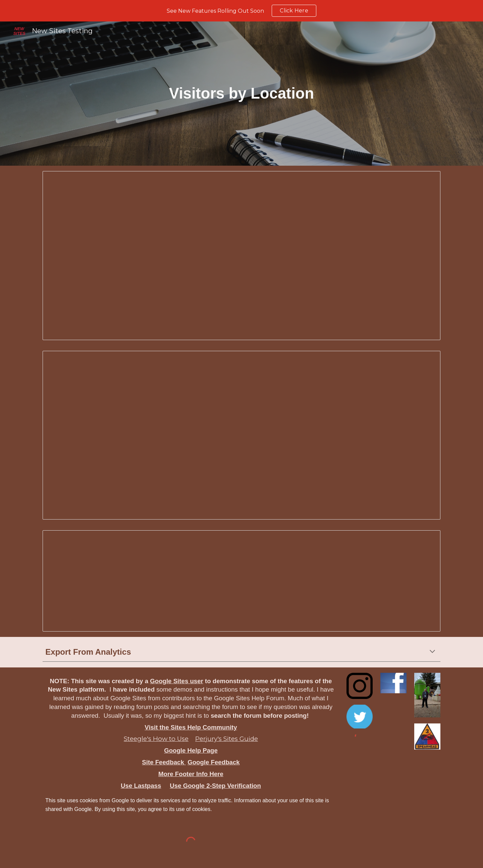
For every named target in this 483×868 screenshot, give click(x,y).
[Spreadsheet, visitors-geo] (241, 435)
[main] (242, 94)
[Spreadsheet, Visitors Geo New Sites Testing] (241, 256)
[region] (241, 11)
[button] (432, 652)
